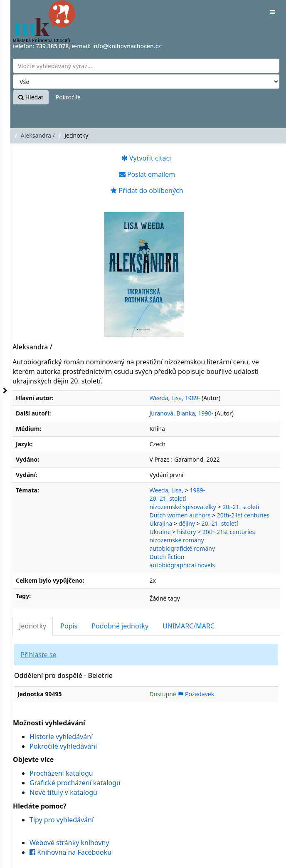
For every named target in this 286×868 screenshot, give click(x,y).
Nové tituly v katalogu (63, 792)
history (186, 532)
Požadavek (196, 694)
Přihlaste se (38, 655)
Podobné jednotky (120, 626)
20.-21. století (168, 498)
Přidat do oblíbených (147, 190)
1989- (197, 490)
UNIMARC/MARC (189, 626)
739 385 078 (52, 46)
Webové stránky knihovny (69, 843)
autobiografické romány (182, 548)
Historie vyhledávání (61, 737)
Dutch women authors (180, 515)
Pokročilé (68, 97)
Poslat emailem (147, 174)
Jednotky (33, 626)
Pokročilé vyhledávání (63, 746)
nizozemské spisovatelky (183, 507)
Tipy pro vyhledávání (62, 820)
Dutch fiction (167, 557)
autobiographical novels (182, 565)
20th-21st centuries (243, 515)
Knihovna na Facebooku (70, 852)
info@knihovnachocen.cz (127, 46)
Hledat (31, 97)
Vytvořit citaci (146, 158)
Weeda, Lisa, (167, 490)
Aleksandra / (38, 135)
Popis (69, 626)
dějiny (187, 523)
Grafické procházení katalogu (75, 783)
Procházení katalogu (61, 773)
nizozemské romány (177, 540)
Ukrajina (161, 523)
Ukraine (160, 532)
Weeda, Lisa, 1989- (175, 398)
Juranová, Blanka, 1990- (182, 413)
